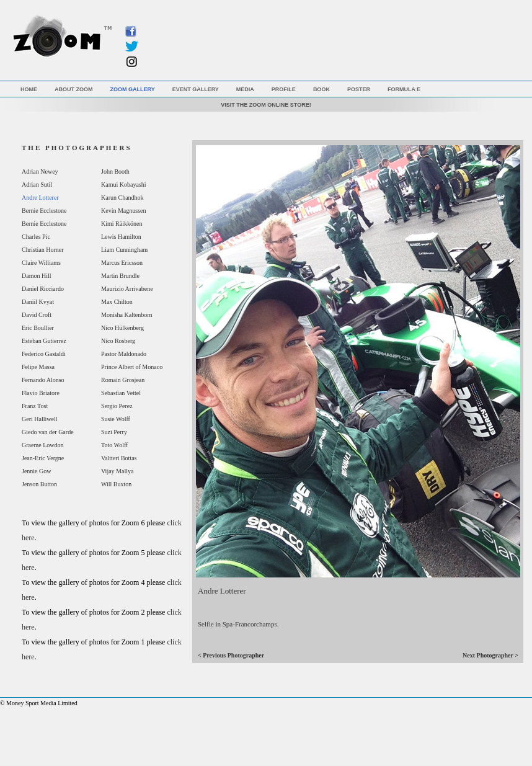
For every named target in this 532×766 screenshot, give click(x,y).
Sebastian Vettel (121, 393)
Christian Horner (43, 250)
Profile (284, 89)
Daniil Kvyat (38, 302)
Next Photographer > (490, 655)
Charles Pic (36, 237)
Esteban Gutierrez (44, 341)
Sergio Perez (117, 406)
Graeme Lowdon (42, 445)
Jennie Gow (37, 471)
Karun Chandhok (122, 198)
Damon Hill (37, 276)
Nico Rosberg (118, 341)
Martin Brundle (120, 276)
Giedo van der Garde (48, 432)
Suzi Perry (114, 432)
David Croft (37, 315)
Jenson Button (39, 484)
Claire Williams (41, 263)
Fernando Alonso (43, 380)
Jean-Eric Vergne (43, 458)
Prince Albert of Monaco (132, 367)
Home (29, 89)
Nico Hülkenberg (122, 328)
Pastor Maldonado (124, 354)
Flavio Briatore (41, 393)
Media (245, 89)
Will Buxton (116, 484)
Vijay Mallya (117, 471)
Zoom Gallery (133, 89)
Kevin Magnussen (124, 211)
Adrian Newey (40, 171)
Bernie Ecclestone (44, 211)
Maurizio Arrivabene (127, 289)
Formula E (404, 89)
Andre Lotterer (40, 198)
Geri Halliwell (39, 419)
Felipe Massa (38, 367)
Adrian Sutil (37, 185)
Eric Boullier (38, 328)
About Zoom (74, 89)
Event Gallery (196, 89)
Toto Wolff (114, 445)
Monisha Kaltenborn (127, 315)
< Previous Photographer (231, 655)
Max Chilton (117, 302)
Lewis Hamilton (121, 237)
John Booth (115, 171)
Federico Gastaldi (44, 354)
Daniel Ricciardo (43, 289)
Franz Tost (35, 406)
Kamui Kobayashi (124, 185)
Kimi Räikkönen (122, 224)
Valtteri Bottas (119, 458)
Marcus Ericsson (122, 263)
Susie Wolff (116, 419)
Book (321, 89)
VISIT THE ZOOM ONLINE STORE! (266, 105)
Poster (359, 89)
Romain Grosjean (123, 380)
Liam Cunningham (124, 250)
